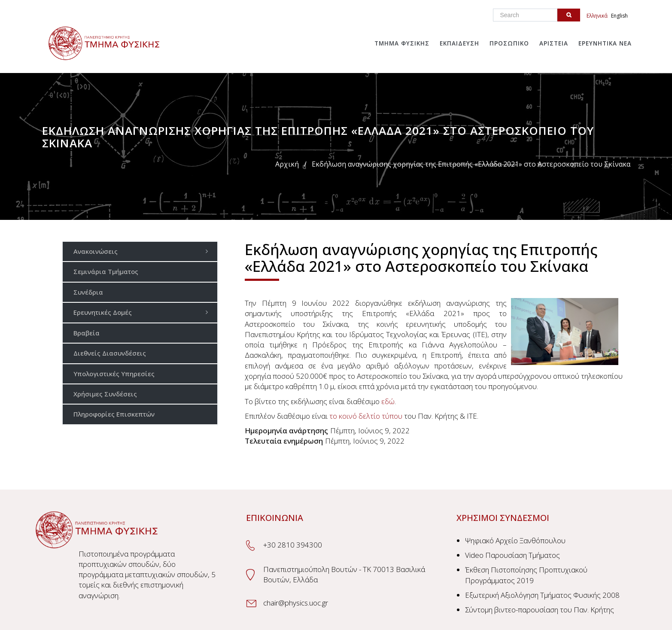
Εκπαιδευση (459, 43)
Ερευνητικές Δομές (143, 312)
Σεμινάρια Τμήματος (106, 271)
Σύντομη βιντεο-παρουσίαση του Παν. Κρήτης (540, 610)
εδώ (388, 401)
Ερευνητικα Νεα (605, 43)
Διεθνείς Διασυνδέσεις (110, 353)
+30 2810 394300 (293, 545)
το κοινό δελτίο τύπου (366, 416)
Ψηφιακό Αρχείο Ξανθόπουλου (515, 540)
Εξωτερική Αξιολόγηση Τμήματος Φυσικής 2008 (542, 595)
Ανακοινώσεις (143, 251)
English (619, 16)
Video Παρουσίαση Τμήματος (512, 555)
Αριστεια (554, 43)
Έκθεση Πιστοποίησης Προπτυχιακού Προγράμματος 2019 (526, 575)
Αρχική (287, 164)
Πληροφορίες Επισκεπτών (114, 414)
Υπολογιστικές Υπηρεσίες (114, 374)
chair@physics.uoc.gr (296, 603)
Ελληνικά (597, 16)
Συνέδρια (88, 292)
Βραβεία (87, 333)
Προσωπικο (509, 43)
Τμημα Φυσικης (402, 43)
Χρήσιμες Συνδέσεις (105, 394)
